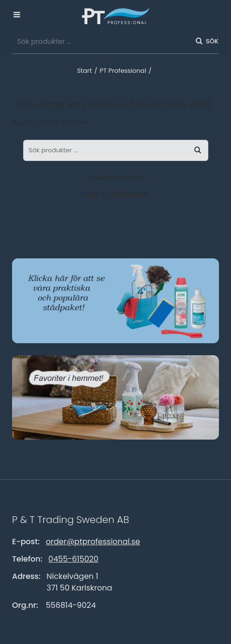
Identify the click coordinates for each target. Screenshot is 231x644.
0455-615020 (73, 559)
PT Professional (123, 71)
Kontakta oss (128, 193)
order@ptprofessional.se (93, 542)
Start (85, 71)
